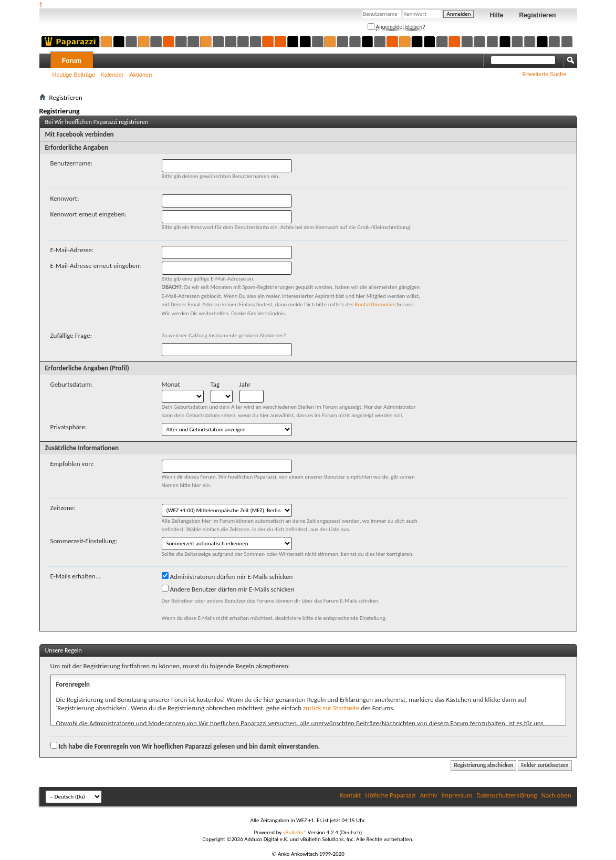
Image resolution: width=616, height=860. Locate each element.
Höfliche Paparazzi (391, 795)
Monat (171, 384)
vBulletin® (295, 832)
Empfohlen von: (72, 464)
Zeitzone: (63, 508)
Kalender (112, 75)
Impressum (457, 795)
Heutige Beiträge (74, 75)
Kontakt (351, 795)
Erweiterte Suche (545, 74)
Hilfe (496, 15)
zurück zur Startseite (331, 708)
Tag (215, 384)
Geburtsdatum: (71, 384)
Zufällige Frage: (71, 335)
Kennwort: (65, 198)
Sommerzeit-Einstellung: (84, 541)
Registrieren (537, 15)
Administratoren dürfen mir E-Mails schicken (227, 576)
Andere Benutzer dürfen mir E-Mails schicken (228, 589)
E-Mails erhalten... (76, 576)
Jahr (245, 384)
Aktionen (141, 75)
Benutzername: (72, 163)
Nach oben (556, 795)
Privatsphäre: (69, 427)
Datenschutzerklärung (507, 795)
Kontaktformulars (375, 304)
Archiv (429, 795)
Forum (72, 61)
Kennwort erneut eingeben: (88, 214)
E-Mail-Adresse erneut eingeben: (96, 266)
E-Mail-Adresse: (72, 250)
